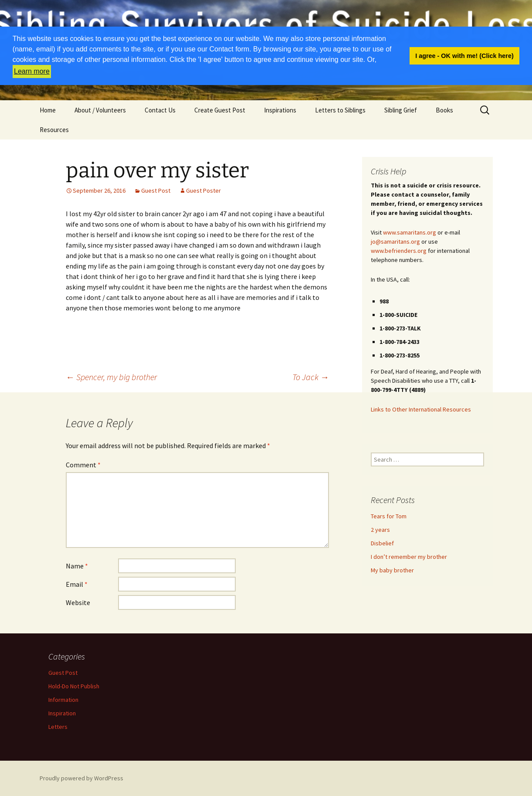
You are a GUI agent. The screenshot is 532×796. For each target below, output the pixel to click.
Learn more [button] (32, 71)
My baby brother (392, 570)
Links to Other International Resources (421, 409)
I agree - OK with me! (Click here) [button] (464, 56)
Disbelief (382, 543)
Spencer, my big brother (111, 377)
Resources (54, 130)
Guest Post (156, 190)
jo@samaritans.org (395, 242)
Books (444, 110)
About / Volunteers (100, 110)
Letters (58, 727)
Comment (83, 465)
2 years (380, 530)
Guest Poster (203, 190)
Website (78, 602)
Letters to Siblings (340, 110)
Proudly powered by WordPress (81, 778)
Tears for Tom (389, 516)
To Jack (311, 377)
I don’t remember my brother (409, 557)
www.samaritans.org (410, 232)
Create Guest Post (220, 110)
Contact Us (160, 110)
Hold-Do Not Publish (74, 686)
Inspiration (62, 713)
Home (48, 110)
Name (77, 566)
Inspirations (280, 110)
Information (63, 700)
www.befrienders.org (399, 251)
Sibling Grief (401, 110)
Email (77, 584)
